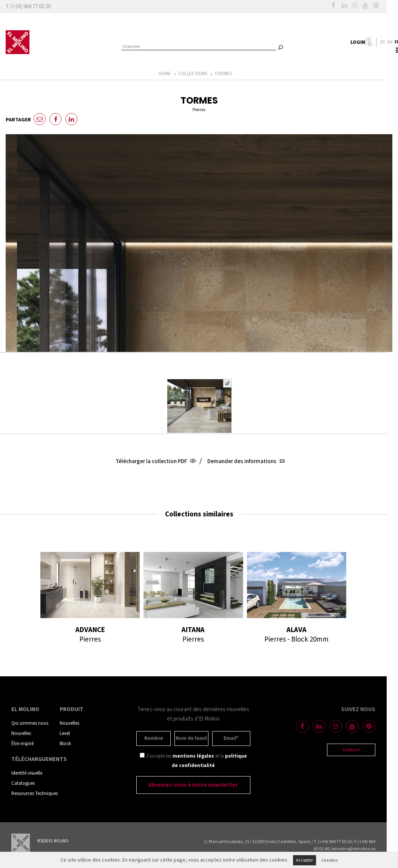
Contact (351, 750)
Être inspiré (22, 744)
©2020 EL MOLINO (53, 841)
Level (65, 734)
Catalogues (23, 784)
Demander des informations (245, 461)
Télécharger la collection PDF (155, 461)
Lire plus (330, 860)
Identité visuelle (27, 773)
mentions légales (193, 756)
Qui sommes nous (30, 723)
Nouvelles (21, 734)
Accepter (305, 860)
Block (65, 744)
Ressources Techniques (35, 794)
